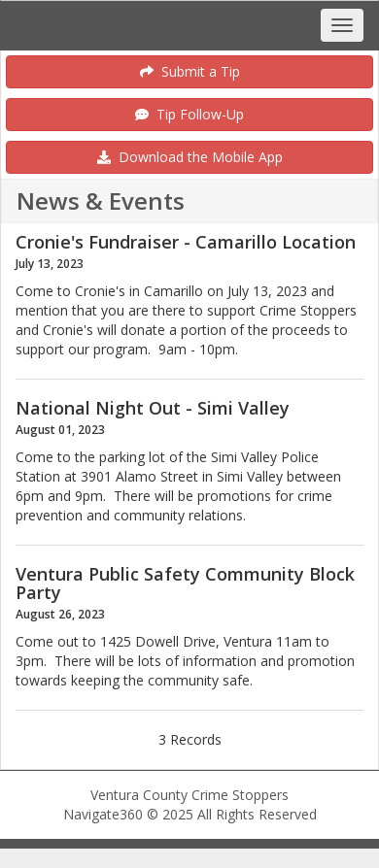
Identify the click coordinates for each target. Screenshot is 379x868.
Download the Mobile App (190, 157)
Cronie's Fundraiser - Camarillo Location (186, 242)
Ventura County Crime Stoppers (189, 795)
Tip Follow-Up (189, 114)
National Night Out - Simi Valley (153, 408)
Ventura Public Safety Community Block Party (185, 584)
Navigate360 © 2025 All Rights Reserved (190, 814)
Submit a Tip (190, 71)
